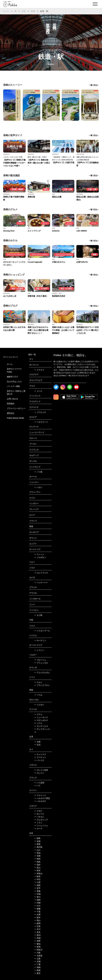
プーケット (40, 757)
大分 (37, 906)
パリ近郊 (39, 783)
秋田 (37, 859)
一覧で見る (93, 85)
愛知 (37, 944)
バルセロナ (40, 801)
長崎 (33, 11)
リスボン (39, 705)
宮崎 (37, 856)
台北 (37, 745)
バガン (38, 487)
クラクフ (39, 370)
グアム (38, 714)
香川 (37, 897)
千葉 (37, 912)
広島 (37, 926)
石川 (37, 929)
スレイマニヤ (41, 573)
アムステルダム (42, 673)
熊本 (37, 871)
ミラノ (38, 823)
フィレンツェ (41, 826)
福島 (37, 862)
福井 (37, 865)
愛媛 (37, 909)
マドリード (40, 795)
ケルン (38, 682)
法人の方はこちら (14, 381)
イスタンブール (42, 631)
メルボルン (40, 557)
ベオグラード (41, 422)
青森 (37, 891)
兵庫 (37, 915)
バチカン (39, 817)
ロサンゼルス (41, 720)
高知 (37, 853)
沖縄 (37, 903)
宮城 (37, 894)
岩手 (37, 888)
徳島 (37, 838)
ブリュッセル (41, 663)
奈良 (37, 932)
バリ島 (38, 472)
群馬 (37, 947)
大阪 (37, 953)
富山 (37, 868)
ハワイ (38, 723)
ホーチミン (40, 640)
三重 (37, 964)
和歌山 (38, 873)
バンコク (39, 760)
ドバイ (38, 391)
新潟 (37, 935)
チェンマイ (40, 754)
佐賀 (37, 841)
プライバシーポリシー (16, 408)
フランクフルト (42, 685)
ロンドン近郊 (41, 770)
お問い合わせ (12, 399)
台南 (37, 742)
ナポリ (38, 811)
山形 (37, 882)
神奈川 (38, 950)
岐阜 (37, 876)
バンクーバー (41, 583)
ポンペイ (39, 814)
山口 (37, 850)
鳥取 (37, 844)
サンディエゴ (41, 726)
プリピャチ (40, 412)
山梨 (37, 959)
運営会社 (11, 413)
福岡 (37, 900)
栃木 (37, 917)
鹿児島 (38, 847)
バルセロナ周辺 (42, 798)
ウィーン (39, 554)
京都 (37, 961)
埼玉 (37, 879)
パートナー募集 (13, 386)
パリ (37, 786)
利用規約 (11, 404)
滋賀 (37, 885)
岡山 (37, 920)
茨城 (37, 938)
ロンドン (39, 773)
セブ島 (38, 615)
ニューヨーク (41, 717)
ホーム (6, 11)
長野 (37, 941)
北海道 (38, 956)
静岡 (37, 923)
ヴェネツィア (41, 820)
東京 (37, 973)
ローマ (38, 829)
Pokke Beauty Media (15, 418)
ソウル (38, 695)
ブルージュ (40, 660)
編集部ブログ (12, 377)
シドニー (39, 650)
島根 (37, 970)
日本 (24, 11)
